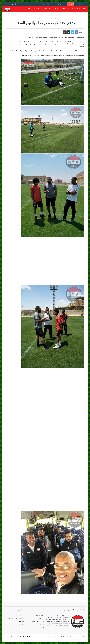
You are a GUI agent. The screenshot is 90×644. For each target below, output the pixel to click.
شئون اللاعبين (56, 9)
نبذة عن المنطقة (40, 616)
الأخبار (33, 9)
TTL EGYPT (64, 639)
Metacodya (76, 639)
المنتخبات (39, 9)
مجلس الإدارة (41, 619)
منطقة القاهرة (77, 9)
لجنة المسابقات (66, 9)
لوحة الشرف (41, 627)
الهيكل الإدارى (41, 624)
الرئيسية (57, 18)
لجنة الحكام (47, 9)
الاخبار (52, 18)
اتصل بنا (27, 9)
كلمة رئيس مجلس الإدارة (38, 622)
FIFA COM (22, 622)
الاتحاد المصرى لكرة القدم (18, 616)
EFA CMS (22, 624)
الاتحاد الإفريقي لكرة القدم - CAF (16, 619)
